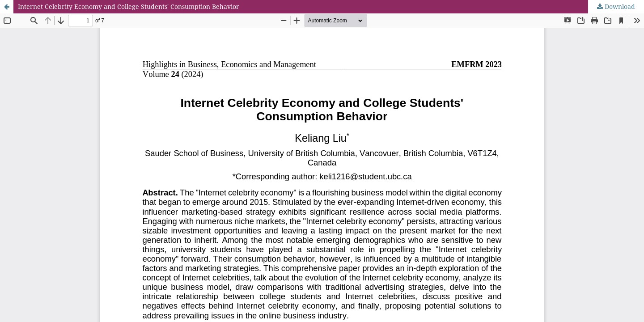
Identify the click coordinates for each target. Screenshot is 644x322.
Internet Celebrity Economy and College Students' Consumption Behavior (129, 6)
